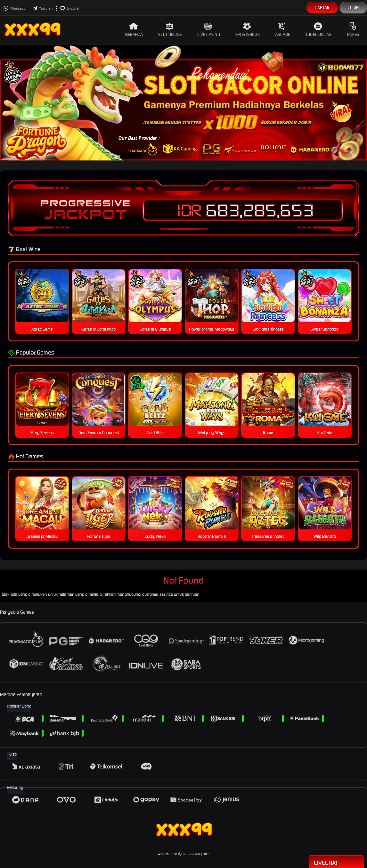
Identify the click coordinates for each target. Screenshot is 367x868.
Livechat (70, 8)
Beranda (134, 30)
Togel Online (318, 30)
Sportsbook (248, 30)
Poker (353, 30)
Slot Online (170, 30)
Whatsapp (14, 8)
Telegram (43, 8)
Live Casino (209, 30)
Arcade (283, 30)
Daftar (322, 8)
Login (353, 8)
